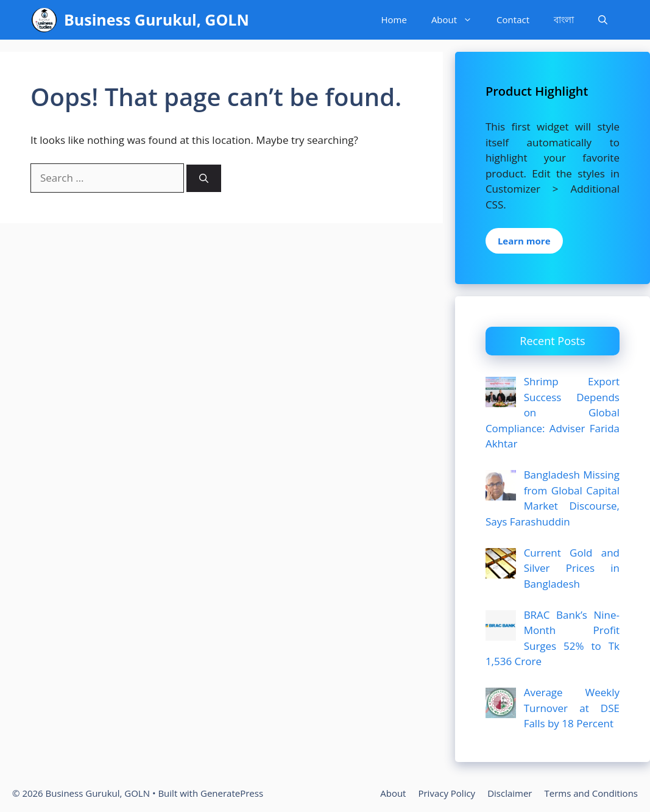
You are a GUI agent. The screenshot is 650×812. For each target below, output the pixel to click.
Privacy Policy (447, 793)
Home (394, 20)
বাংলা (564, 20)
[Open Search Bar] (603, 20)
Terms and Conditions (592, 793)
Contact (513, 20)
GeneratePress (232, 793)
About (458, 20)
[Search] (204, 178)
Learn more (524, 241)
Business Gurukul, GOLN (157, 20)
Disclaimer (510, 793)
